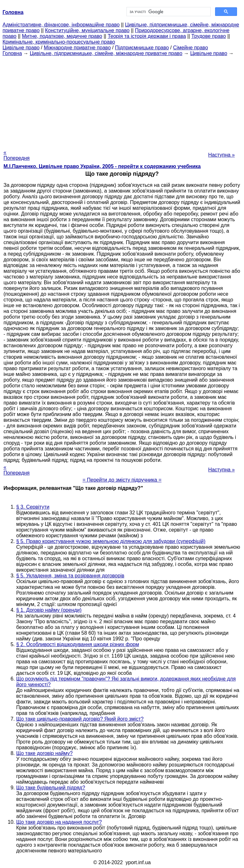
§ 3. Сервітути (33, 507)
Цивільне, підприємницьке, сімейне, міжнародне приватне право (106, 53)
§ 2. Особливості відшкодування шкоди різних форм (78, 644)
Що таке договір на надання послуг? (59, 822)
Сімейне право (191, 48)
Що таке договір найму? (44, 753)
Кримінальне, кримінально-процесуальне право (59, 42)
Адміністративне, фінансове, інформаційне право (61, 25)
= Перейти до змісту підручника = (122, 480)
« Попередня (17, 155)
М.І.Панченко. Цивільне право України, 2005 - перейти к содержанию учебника (102, 166)
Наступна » (221, 155)
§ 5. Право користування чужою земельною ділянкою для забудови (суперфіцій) (111, 541)
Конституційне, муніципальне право (87, 30)
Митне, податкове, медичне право (62, 36)
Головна (12, 53)
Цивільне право (21, 48)
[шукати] (168, 12)
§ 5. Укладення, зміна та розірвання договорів (70, 576)
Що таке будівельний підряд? (51, 788)
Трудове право (209, 36)
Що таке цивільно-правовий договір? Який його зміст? (80, 719)
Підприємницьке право (142, 48)
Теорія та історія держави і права (147, 36)
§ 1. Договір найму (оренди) (49, 610)
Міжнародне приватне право (77, 48)
